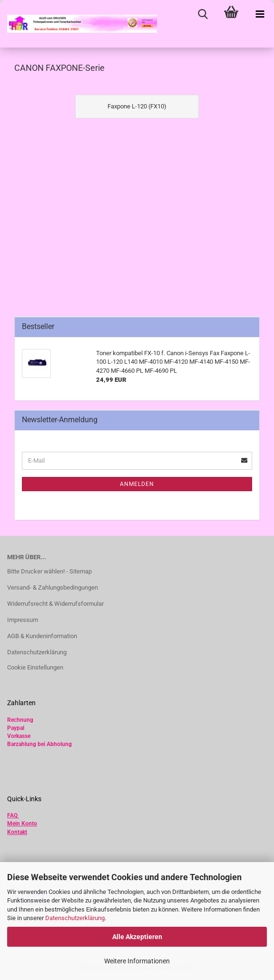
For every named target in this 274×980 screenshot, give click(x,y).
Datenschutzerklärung (75, 918)
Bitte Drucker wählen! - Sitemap (49, 571)
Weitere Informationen (137, 961)
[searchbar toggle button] (203, 14)
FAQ (12, 815)
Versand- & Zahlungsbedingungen (53, 587)
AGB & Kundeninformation (42, 636)
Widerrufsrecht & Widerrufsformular (55, 604)
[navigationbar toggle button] (260, 14)
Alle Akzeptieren (137, 937)
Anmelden (137, 484)
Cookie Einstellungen (35, 667)
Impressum (23, 620)
